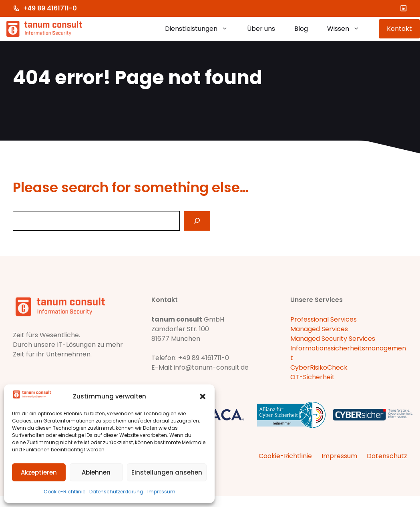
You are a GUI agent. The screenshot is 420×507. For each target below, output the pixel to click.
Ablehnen (96, 472)
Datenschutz (387, 456)
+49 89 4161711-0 (50, 8)
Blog (301, 29)
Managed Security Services (333, 339)
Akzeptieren (39, 472)
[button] (203, 396)
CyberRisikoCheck (319, 367)
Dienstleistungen (201, 29)
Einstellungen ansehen (167, 472)
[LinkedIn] (404, 8)
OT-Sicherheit (312, 377)
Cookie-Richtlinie (64, 492)
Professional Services (324, 319)
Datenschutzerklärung (116, 492)
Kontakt (399, 29)
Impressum (161, 492)
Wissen (348, 29)
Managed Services (319, 329)
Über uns (261, 29)
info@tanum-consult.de (211, 367)
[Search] (197, 221)
